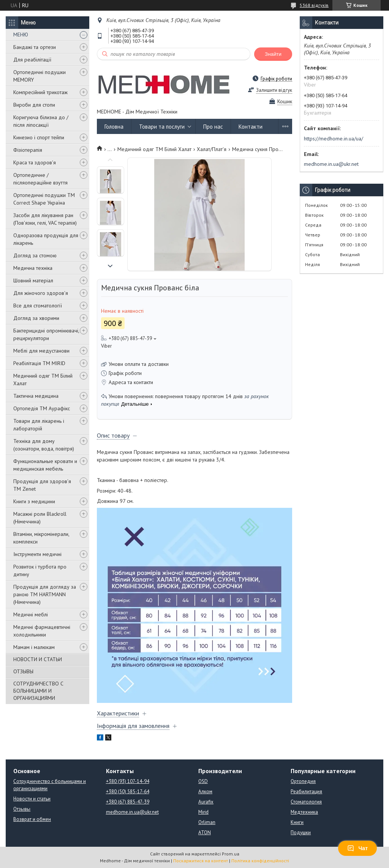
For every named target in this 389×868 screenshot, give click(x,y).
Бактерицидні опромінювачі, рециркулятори (46, 334)
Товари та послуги (162, 127)
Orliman (207, 822)
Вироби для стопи (34, 105)
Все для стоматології (38, 306)
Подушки (301, 833)
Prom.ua (231, 854)
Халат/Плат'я (212, 149)
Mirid (203, 812)
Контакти (251, 127)
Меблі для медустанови (41, 351)
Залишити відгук (274, 90)
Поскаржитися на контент (201, 861)
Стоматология (306, 802)
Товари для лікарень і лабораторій (39, 425)
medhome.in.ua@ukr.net (331, 164)
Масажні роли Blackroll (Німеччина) (40, 518)
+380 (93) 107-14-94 (128, 781)
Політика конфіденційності (260, 861)
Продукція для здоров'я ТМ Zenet (42, 485)
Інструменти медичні (37, 554)
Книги (297, 822)
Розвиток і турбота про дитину (40, 570)
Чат (357, 848)
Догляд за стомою (35, 255)
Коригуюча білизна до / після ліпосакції (41, 121)
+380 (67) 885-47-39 (128, 802)
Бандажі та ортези (35, 47)
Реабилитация (306, 792)
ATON (205, 833)
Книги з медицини (34, 501)
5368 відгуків (314, 5)
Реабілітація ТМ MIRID (39, 363)
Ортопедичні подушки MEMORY (40, 76)
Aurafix (206, 802)
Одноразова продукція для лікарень (46, 239)
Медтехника (304, 812)
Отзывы (22, 809)
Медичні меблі (31, 614)
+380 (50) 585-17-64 (128, 792)
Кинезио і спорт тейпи (39, 137)
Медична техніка (33, 268)
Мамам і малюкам (34, 647)
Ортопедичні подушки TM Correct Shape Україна (44, 199)
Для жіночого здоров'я (41, 293)
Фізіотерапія (28, 150)
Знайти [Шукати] (273, 54)
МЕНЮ (21, 35)
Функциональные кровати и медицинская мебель (45, 465)
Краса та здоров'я (35, 162)
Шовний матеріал (33, 280)
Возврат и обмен (32, 819)
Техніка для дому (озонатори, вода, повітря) (44, 445)
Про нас (213, 127)
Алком (205, 792)
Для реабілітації (32, 60)
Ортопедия (303, 781)
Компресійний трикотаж (40, 92)
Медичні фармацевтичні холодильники (42, 631)
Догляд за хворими (36, 318)
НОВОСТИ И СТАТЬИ (38, 659)
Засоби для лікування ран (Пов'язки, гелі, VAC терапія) (45, 219)
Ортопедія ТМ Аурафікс (42, 408)
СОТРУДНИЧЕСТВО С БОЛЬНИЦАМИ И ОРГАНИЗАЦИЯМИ (38, 691)
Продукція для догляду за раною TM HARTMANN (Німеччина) (45, 594)
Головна (114, 127)
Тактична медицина (36, 396)
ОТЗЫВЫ (23, 671)
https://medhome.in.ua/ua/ (334, 139)
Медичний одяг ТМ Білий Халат (43, 380)
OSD (203, 781)
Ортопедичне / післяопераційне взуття (40, 179)
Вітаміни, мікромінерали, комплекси (41, 538)
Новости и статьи (32, 799)
